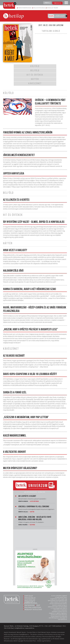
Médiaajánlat (30, 598)
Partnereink (30, 605)
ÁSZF (38, 605)
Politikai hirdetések (33, 607)
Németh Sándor (23, 501)
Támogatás (58, 3)
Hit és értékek (34, 501)
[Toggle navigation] (66, 3)
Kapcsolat (29, 596)
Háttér (32, 512)
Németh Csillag (23, 512)
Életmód (32, 525)
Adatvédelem (30, 600)
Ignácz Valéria (23, 525)
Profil (47, 3)
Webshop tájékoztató (33, 610)
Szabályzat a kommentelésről (31, 603)
